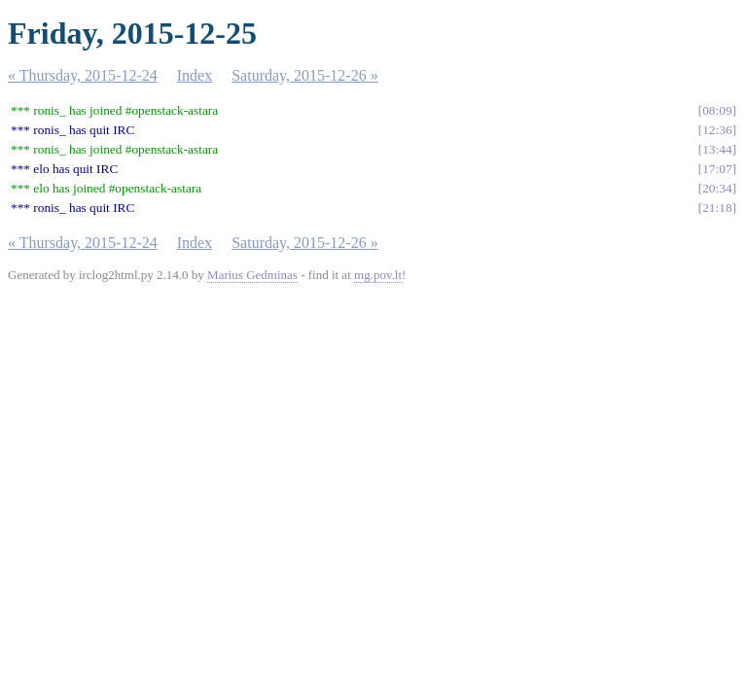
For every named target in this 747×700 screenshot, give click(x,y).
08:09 (717, 110)
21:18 (717, 208)
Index (195, 75)
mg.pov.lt (378, 275)
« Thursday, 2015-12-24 (83, 75)
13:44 (717, 149)
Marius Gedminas (252, 275)
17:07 (717, 169)
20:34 (717, 188)
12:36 (717, 130)
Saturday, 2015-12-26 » (305, 75)
